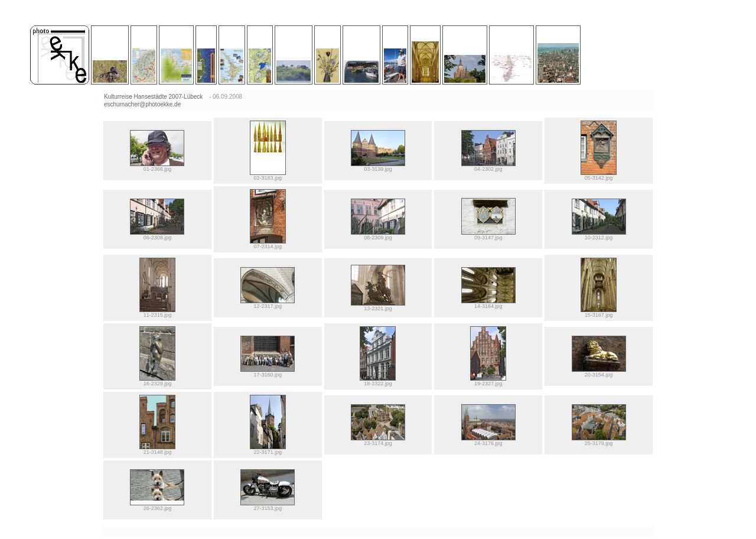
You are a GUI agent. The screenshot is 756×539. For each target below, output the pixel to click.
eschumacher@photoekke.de (142, 104)
